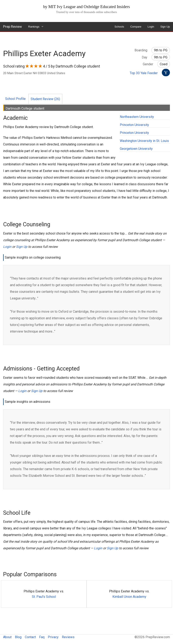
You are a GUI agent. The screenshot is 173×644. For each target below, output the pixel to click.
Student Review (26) (45, 99)
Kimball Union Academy (129, 597)
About (7, 637)
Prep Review (13, 27)
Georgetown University (136, 149)
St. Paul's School (44, 597)
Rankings (34, 27)
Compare (136, 27)
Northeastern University (137, 117)
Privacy (53, 637)
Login (151, 27)
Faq (42, 637)
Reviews (68, 637)
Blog (18, 637)
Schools (119, 27)
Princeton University (134, 125)
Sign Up (165, 27)
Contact (30, 637)
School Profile (15, 99)
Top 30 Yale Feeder (144, 73)
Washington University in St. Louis (144, 141)
